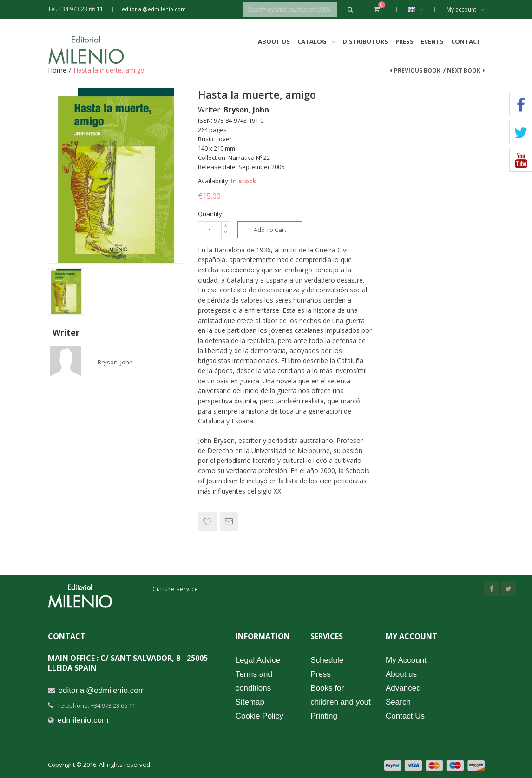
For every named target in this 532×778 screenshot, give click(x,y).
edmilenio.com (83, 720)
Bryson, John (115, 362)
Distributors (365, 41)
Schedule (327, 660)
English (420, 9)
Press (404, 41)
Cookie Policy (259, 716)
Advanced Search (403, 695)
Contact (466, 41)
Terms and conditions (254, 681)
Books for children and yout (340, 695)
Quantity (210, 214)
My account (466, 10)
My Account (406, 660)
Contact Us (405, 716)
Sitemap (250, 702)
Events (432, 41)
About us (401, 674)
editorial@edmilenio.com (154, 9)
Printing (324, 716)
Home (57, 70)
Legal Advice (258, 660)
